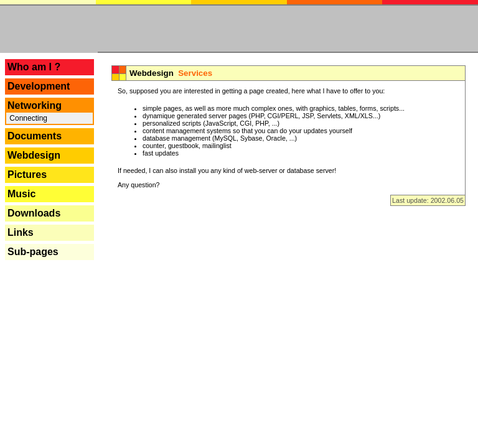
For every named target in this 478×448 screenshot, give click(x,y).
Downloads (34, 213)
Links (21, 232)
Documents (35, 136)
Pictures (27, 175)
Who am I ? (34, 67)
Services (195, 73)
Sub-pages (33, 252)
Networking (35, 105)
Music (21, 194)
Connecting (27, 118)
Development (39, 86)
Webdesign (34, 155)
